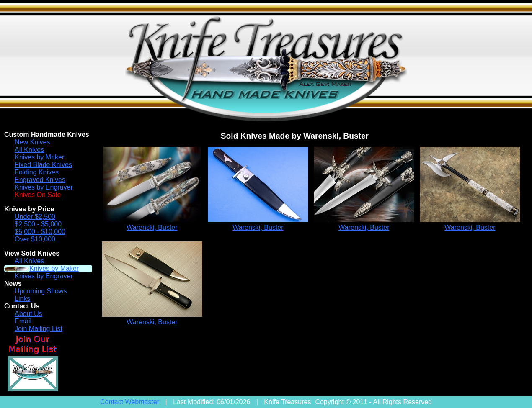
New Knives (32, 142)
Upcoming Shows (41, 291)
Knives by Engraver (44, 187)
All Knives (29, 150)
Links (22, 299)
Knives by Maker (39, 157)
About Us (28, 314)
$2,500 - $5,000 (38, 224)
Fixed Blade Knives (43, 165)
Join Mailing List (39, 329)
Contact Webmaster (130, 402)
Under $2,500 (35, 217)
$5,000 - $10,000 (40, 232)
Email (23, 321)
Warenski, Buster (152, 227)
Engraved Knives (40, 180)
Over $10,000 (35, 239)
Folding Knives (37, 172)
